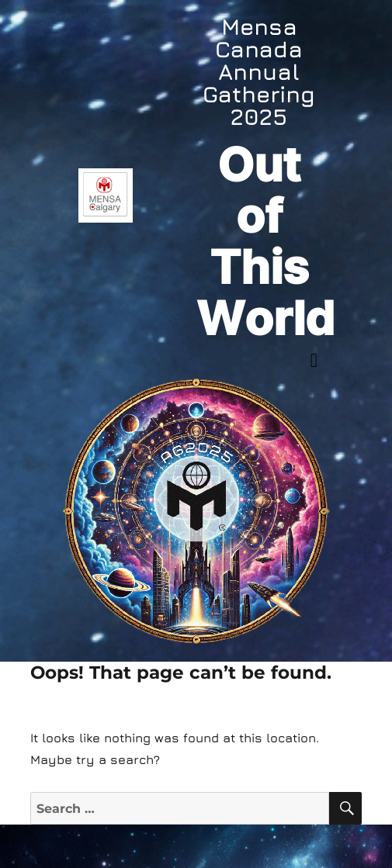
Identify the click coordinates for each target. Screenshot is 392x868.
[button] (314, 361)
